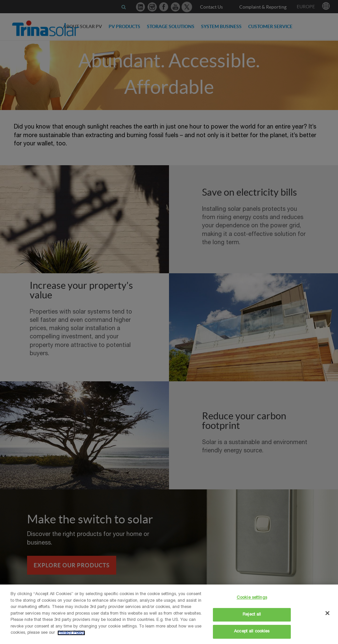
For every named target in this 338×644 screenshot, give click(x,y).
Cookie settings (252, 598)
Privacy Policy (71, 633)
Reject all (252, 615)
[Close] (327, 613)
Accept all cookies (252, 632)
